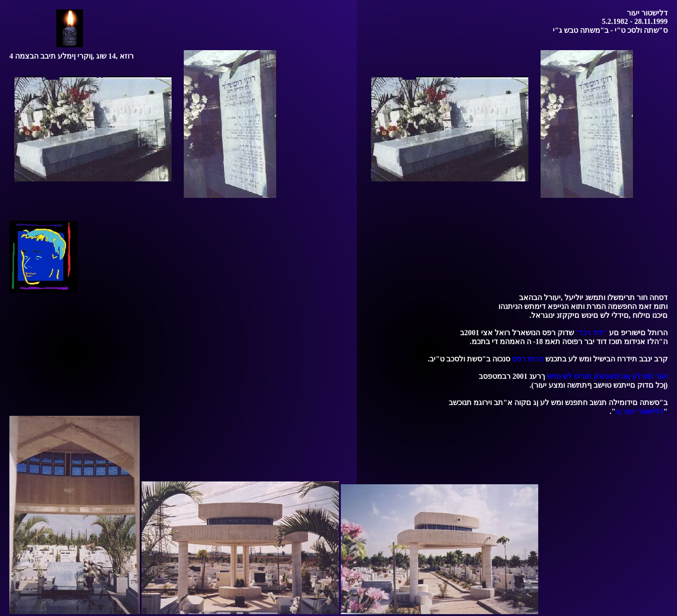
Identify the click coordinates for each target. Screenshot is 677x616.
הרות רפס (528, 359)
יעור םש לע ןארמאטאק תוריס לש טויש (607, 376)
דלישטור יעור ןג (639, 411)
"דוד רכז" (591, 333)
